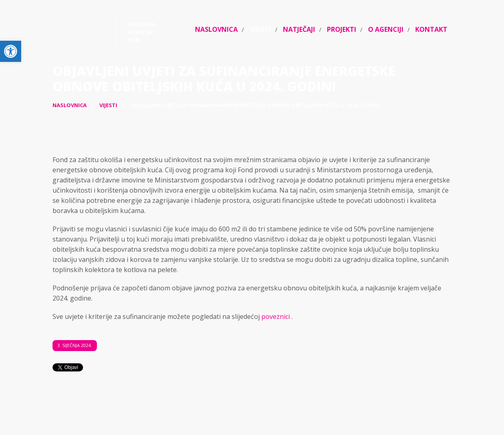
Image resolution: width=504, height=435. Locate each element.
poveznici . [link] (277, 316)
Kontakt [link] (431, 29)
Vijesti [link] (260, 29)
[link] (11, 51)
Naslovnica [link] (216, 29)
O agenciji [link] (386, 29)
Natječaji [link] (299, 29)
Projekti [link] (342, 29)
